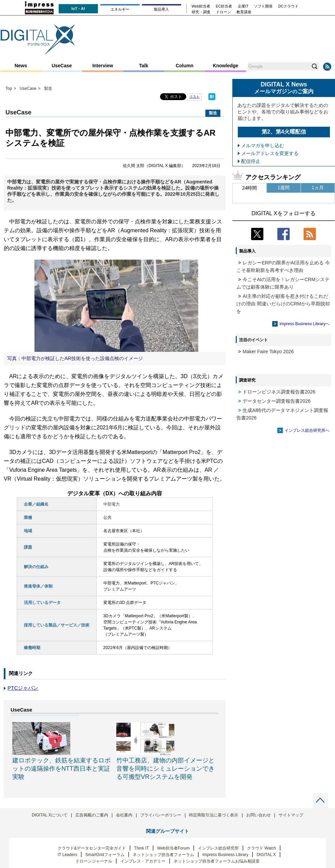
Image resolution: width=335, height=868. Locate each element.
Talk (144, 66)
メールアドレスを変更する (270, 153)
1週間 (284, 188)
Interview (103, 66)
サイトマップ (291, 815)
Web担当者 (201, 6)
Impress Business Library (225, 855)
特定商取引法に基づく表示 (214, 815)
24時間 (250, 188)
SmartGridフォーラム (105, 855)
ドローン (223, 12)
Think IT (141, 848)
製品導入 (161, 9)
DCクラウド (288, 6)
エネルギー (120, 9)
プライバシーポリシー (161, 815)
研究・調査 (201, 12)
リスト (194, 97)
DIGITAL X (266, 855)
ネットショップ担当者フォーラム (163, 855)
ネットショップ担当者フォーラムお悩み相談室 (217, 861)
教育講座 (244, 12)
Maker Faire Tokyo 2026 (268, 352)
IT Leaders (67, 855)
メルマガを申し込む (263, 146)
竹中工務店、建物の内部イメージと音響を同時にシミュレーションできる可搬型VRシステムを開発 (165, 769)
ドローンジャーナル (94, 861)
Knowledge (226, 66)
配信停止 (251, 161)
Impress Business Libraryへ (304, 324)
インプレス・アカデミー (143, 861)
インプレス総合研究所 (218, 848)
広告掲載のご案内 (92, 815)
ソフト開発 (263, 6)
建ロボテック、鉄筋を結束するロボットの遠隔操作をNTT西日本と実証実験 (61, 769)
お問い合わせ (259, 815)
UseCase (62, 66)
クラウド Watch (261, 848)
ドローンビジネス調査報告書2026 (279, 392)
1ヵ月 (318, 188)
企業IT (243, 6)
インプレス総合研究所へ (307, 430)
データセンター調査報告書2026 (276, 401)
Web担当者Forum (173, 848)
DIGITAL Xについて (50, 815)
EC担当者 (224, 6)
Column (185, 66)
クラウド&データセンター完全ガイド (92, 848)
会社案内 (124, 815)
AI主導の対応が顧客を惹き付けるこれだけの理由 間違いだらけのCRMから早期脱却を (283, 304)
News (21, 66)
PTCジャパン (23, 688)
